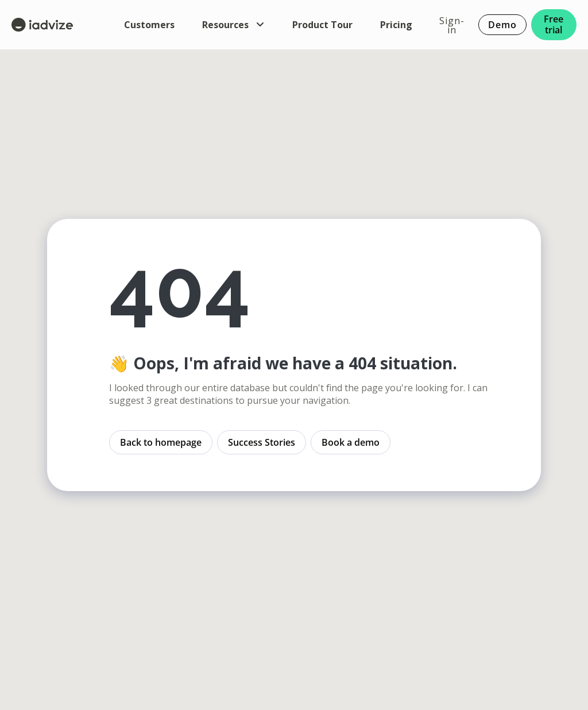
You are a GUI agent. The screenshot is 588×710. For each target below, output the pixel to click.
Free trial (554, 24)
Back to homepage (161, 442)
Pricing (396, 25)
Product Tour (322, 25)
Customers (149, 25)
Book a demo (351, 442)
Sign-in (452, 25)
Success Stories (262, 442)
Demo (502, 25)
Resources (233, 25)
